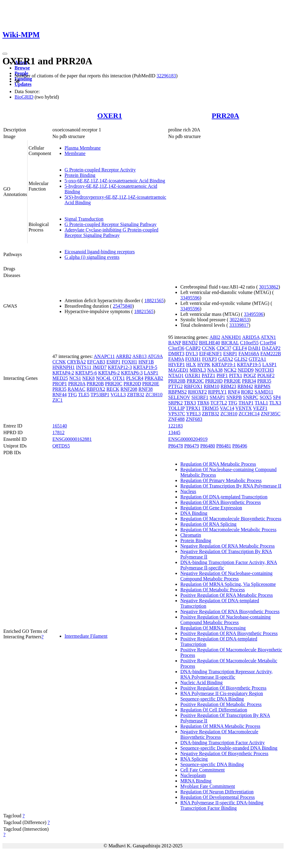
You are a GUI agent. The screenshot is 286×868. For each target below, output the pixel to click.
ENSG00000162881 (72, 439)
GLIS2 (241, 359)
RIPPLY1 (218, 392)
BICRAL (230, 343)
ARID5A (251, 337)
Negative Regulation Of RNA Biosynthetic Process (230, 611)
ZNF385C (271, 414)
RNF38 (146, 389)
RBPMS (262, 386)
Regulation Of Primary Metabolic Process (221, 480)
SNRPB (234, 397)
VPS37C (177, 414)
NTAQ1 (176, 375)
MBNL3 (198, 370)
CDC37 (224, 348)
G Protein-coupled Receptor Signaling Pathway (111, 224)
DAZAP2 (271, 348)
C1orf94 (268, 343)
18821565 (154, 301)
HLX (191, 365)
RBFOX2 (96, 389)
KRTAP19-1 (224, 365)
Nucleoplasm (193, 775)
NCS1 (75, 378)
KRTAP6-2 (109, 373)
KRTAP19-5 (145, 367)
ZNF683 (194, 419)
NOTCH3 (264, 370)
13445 (174, 432)
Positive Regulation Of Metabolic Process (221, 704)
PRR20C (114, 384)
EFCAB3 (96, 362)
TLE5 (84, 395)
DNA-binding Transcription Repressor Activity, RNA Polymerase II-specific (226, 674)
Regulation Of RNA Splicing (208, 524)
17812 (58, 432)
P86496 (240, 446)
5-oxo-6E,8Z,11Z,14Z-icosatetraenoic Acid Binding (115, 181)
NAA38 (215, 370)
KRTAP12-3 (120, 367)
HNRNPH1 (64, 367)
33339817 (239, 325)
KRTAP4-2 (63, 373)
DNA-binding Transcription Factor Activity (223, 743)
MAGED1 (178, 370)
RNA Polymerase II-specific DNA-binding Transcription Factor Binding (222, 805)
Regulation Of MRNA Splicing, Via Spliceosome (228, 584)
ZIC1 (58, 400)
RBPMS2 (177, 392)
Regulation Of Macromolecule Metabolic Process (228, 530)
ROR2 (247, 392)
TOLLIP (176, 408)
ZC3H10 (154, 395)
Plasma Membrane (83, 148)
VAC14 (227, 408)
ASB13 (140, 356)
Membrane (75, 153)
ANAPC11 (104, 356)
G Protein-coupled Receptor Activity (100, 170)
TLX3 (275, 403)
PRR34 (249, 381)
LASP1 (151, 373)
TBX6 (203, 403)
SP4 (277, 397)
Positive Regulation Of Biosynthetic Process (223, 688)
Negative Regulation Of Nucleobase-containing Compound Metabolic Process (226, 576)
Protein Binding (80, 175)
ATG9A (155, 356)
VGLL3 (118, 395)
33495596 (190, 298)
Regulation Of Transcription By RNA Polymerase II (231, 486)
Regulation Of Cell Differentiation (214, 710)
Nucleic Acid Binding (201, 682)
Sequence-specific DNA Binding (212, 764)
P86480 (208, 446)
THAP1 (246, 403)
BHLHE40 (210, 343)
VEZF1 (260, 408)
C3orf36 (176, 348)
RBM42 (245, 386)
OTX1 (119, 378)
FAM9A (176, 359)
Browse (22, 68)
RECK (113, 389)
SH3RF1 (200, 397)
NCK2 (230, 370)
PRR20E (151, 384)
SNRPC (251, 397)
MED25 (60, 378)
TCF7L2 (219, 403)
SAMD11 (264, 392)
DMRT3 (176, 354)
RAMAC (76, 389)
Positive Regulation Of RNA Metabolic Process (226, 595)
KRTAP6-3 (132, 373)
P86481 (224, 446)
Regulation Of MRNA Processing (213, 628)
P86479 (192, 446)
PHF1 (222, 375)
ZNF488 (176, 419)
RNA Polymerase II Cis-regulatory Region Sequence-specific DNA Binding (222, 696)
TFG (72, 395)
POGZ (250, 375)
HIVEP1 (176, 365)
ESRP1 (113, 362)
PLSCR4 (135, 378)
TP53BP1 (100, 395)
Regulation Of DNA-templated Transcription (224, 497)
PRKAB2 (154, 378)
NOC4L (103, 378)
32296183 (166, 76)
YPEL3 (194, 414)
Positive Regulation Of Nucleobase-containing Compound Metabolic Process (225, 620)
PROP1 (60, 384)
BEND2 (190, 343)
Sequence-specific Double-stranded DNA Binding (229, 748)
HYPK (204, 365)
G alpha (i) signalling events (92, 257)
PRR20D (132, 384)
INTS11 (84, 367)
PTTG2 (175, 386)
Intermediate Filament (86, 636)
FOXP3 (210, 359)
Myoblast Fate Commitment (208, 786)
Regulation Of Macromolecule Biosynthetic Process (231, 519)
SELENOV (179, 397)
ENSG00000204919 (188, 439)
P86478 (176, 446)
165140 (60, 426)
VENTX (244, 408)
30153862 (269, 287)
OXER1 (110, 116)
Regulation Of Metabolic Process (213, 590)
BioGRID (24, 97)
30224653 (239, 320)
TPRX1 (193, 408)
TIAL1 (261, 403)
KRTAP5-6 (86, 373)
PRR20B (95, 384)
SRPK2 (175, 403)
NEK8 (89, 378)
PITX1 (236, 375)
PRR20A (226, 116)
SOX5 (266, 397)
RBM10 (212, 386)
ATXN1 (268, 337)
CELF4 (240, 348)
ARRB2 (124, 356)
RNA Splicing (194, 759)
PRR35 (59, 389)
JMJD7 (100, 367)
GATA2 (226, 359)
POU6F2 (266, 375)
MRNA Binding (196, 781)
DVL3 (192, 354)
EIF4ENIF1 (211, 354)
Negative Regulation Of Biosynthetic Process (224, 753)
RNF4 (234, 392)
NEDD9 (246, 370)
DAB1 (254, 348)
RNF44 (60, 395)
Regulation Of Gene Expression (211, 508)
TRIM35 (210, 408)
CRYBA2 (76, 362)
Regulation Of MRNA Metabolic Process (220, 726)
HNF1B (146, 362)
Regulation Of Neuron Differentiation (217, 792)
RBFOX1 (193, 386)
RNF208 (129, 389)
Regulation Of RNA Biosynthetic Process (221, 502)
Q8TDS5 (61, 446)
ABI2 (215, 337)
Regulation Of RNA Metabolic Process (218, 464)
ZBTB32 (136, 395)
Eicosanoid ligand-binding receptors (100, 252)
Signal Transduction (84, 219)
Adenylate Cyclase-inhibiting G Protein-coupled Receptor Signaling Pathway (111, 233)
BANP (175, 343)
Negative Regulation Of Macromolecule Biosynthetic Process (219, 734)
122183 (175, 426)
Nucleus (188, 491)
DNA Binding (194, 513)
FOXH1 (129, 362)
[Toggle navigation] (5, 54)
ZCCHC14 (249, 414)
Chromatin (191, 535)
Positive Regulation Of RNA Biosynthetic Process (229, 633)
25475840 (122, 306)
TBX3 (190, 403)
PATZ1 (209, 375)
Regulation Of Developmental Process (218, 797)
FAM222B (271, 354)
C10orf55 (249, 343)
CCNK (59, 362)
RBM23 (228, 386)
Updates (23, 84)
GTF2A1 (258, 359)
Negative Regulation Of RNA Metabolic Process (228, 546)
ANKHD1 (231, 337)
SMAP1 (218, 397)
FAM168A (249, 354)
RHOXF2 (198, 392)
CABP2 (193, 348)
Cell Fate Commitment (203, 770)
